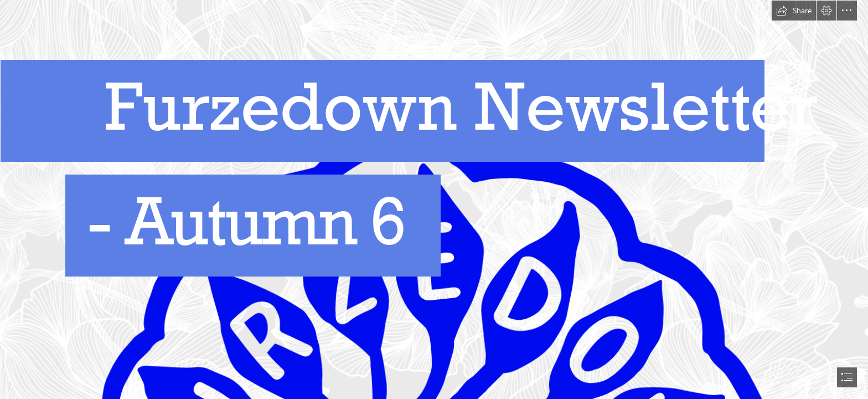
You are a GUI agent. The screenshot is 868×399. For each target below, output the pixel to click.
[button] (794, 11)
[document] (434, 199)
